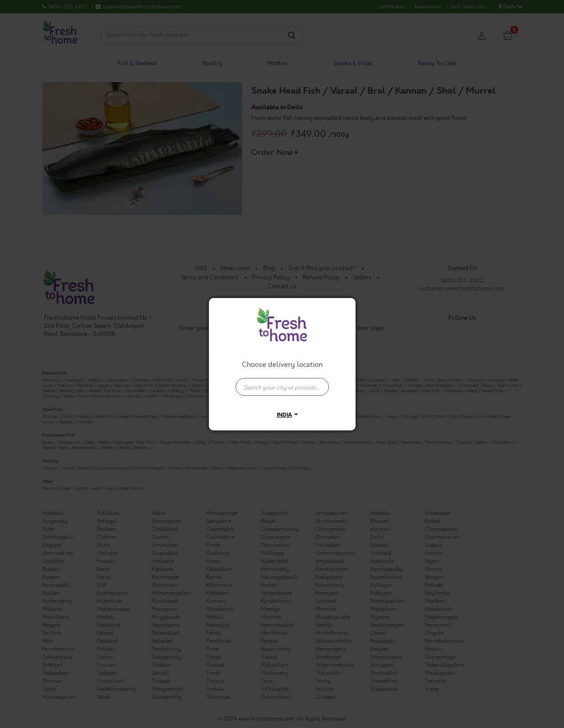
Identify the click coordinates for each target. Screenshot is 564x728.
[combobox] (282, 382)
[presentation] (282, 387)
